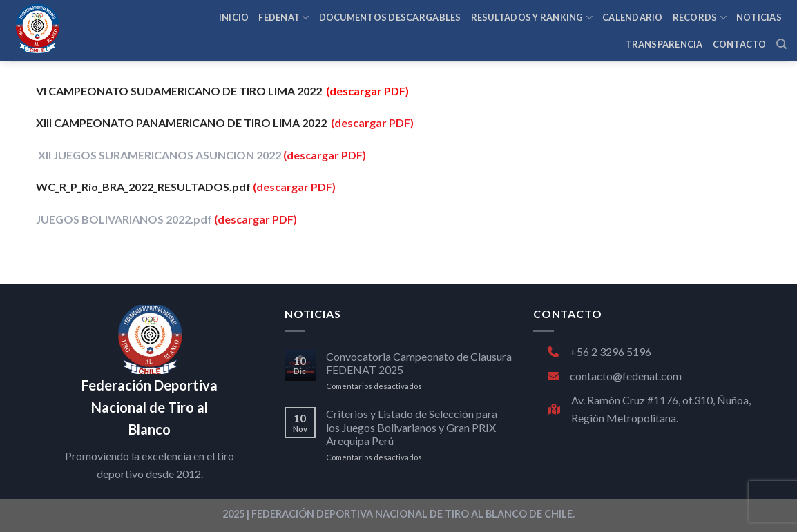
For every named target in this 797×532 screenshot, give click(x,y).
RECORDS (700, 18)
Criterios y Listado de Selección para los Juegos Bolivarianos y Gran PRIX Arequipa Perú (412, 427)
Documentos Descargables (390, 17)
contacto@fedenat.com (615, 376)
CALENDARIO (633, 17)
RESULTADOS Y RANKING (532, 18)
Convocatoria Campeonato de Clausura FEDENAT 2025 (419, 363)
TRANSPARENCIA (664, 44)
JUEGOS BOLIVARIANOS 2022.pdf (125, 219)
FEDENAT (284, 18)
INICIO (234, 17)
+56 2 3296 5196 (599, 352)
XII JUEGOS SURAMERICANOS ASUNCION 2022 (160, 155)
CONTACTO (740, 44)
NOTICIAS (759, 17)
